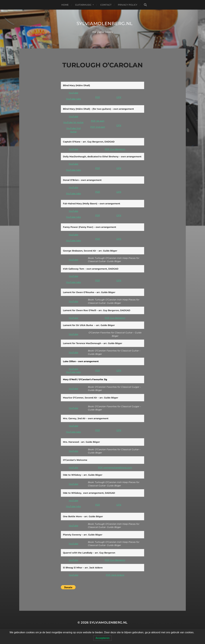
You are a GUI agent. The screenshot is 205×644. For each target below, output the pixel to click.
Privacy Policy (128, 5)
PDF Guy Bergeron (115, 149)
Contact (106, 5)
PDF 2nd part (98, 127)
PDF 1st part (98, 121)
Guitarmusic (83, 5)
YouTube (73, 93)
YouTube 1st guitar (73, 122)
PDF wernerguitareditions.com (115, 467)
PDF (98, 97)
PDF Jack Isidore (115, 575)
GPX (119, 97)
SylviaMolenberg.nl (105, 24)
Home (65, 5)
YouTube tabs (73, 99)
